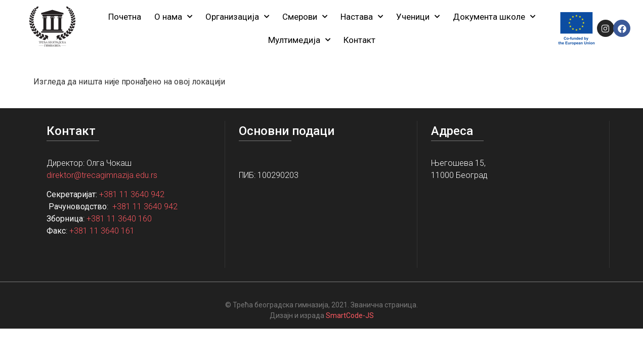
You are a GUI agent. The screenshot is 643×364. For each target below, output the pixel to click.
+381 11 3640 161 (102, 231)
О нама (173, 17)
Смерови (305, 17)
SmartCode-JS (350, 315)
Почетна (125, 17)
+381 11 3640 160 (119, 219)
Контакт (359, 40)
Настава (362, 17)
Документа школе (494, 17)
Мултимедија (299, 40)
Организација (237, 17)
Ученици (418, 17)
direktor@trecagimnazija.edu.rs (102, 175)
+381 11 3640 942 (132, 194)
